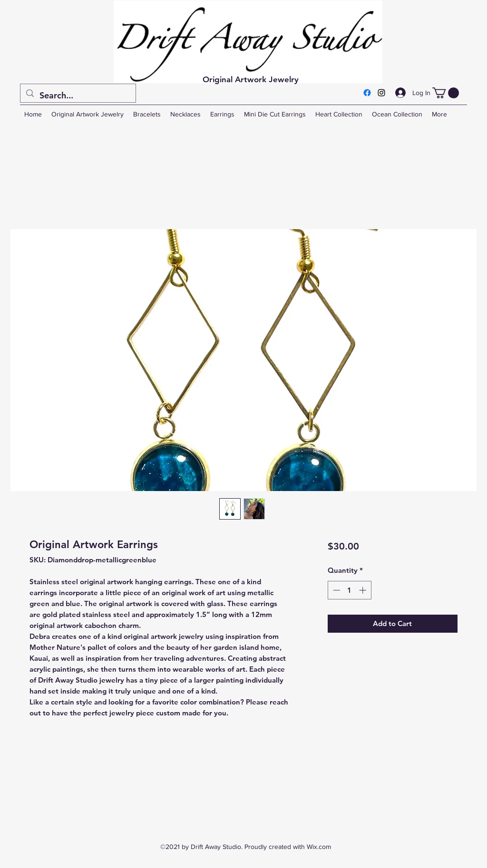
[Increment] (364, 590)
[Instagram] (381, 93)
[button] (446, 93)
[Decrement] (336, 590)
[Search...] (78, 96)
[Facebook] (367, 93)
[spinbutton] (349, 590)
